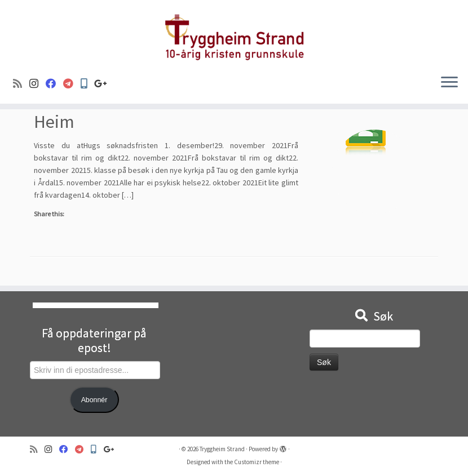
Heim (54, 122)
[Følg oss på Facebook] (54, 84)
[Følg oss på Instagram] (37, 84)
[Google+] (104, 84)
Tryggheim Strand (222, 449)
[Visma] (72, 84)
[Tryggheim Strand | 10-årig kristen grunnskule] (234, 33)
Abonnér (94, 400)
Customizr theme (257, 462)
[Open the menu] (449, 83)
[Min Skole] (87, 84)
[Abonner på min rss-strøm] (21, 84)
